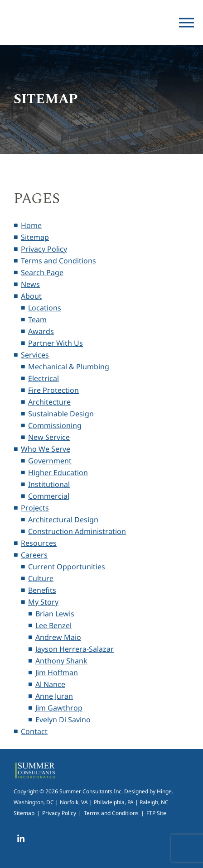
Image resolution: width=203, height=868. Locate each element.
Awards (41, 331)
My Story (43, 602)
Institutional (49, 484)
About (31, 296)
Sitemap (35, 237)
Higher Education (58, 472)
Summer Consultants (48, 23)
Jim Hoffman (57, 672)
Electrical (43, 378)
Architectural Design (63, 520)
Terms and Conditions (58, 261)
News (30, 284)
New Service (49, 437)
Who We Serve (46, 449)
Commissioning (55, 425)
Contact (34, 731)
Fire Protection (53, 390)
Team (37, 320)
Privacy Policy (44, 249)
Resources (39, 543)
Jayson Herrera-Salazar (75, 649)
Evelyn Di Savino (63, 720)
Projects (35, 508)
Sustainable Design (61, 414)
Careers (34, 555)
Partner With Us (56, 343)
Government (50, 461)
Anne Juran (54, 696)
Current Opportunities (67, 567)
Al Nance (50, 684)
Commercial (49, 496)
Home (31, 225)
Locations (45, 308)
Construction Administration (77, 531)
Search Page (42, 272)
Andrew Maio (58, 637)
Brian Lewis (55, 614)
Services (35, 355)
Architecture (49, 402)
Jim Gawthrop (59, 708)
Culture (41, 578)
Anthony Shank (61, 661)
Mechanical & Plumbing (69, 367)
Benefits (42, 590)
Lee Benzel (53, 625)
